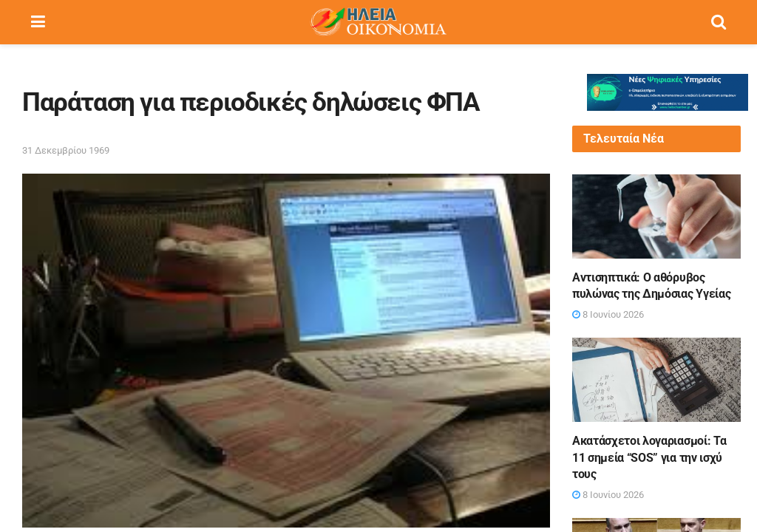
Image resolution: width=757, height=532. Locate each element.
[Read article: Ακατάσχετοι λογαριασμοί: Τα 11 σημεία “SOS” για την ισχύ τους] (656, 380)
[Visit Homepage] (378, 22)
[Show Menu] (38, 22)
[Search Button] (719, 22)
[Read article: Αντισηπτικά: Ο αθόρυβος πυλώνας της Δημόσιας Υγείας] (656, 216)
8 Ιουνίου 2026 (608, 314)
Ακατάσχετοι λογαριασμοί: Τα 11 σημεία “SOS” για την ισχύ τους (649, 457)
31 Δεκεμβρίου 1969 (66, 150)
